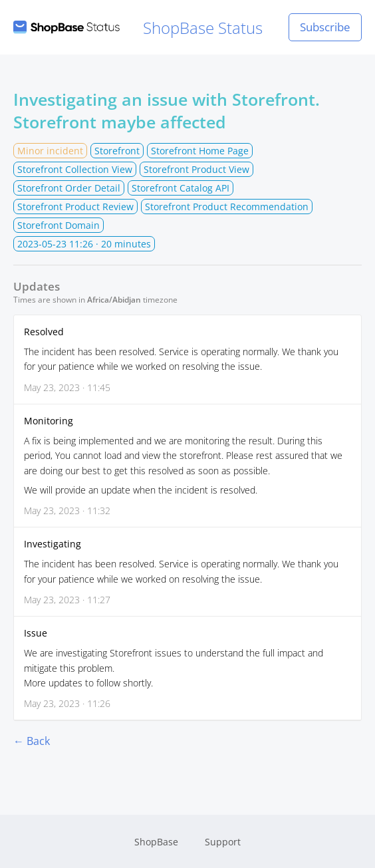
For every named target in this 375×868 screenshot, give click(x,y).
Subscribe (325, 27)
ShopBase (156, 842)
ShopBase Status (138, 28)
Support (223, 842)
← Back (32, 741)
